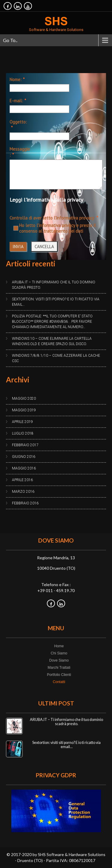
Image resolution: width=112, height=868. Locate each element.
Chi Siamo (59, 653)
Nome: (16, 79)
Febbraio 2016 (25, 503)
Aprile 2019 (22, 422)
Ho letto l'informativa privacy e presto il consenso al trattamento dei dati (55, 228)
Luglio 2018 (23, 433)
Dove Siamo (59, 660)
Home (59, 646)
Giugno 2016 (24, 457)
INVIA (18, 247)
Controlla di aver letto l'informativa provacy (52, 218)
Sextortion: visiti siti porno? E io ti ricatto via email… (56, 302)
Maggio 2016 (24, 468)
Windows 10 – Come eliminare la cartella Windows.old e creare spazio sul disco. (52, 341)
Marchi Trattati (59, 668)
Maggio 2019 (24, 410)
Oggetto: (18, 122)
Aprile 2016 (22, 480)
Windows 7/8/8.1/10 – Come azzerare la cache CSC (56, 358)
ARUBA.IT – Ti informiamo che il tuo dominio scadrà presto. (54, 285)
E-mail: (16, 101)
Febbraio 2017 (25, 445)
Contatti (59, 682)
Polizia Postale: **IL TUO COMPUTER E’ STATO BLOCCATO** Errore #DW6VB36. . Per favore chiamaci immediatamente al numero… (52, 322)
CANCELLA (44, 247)
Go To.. (10, 40)
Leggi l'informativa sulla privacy (46, 200)
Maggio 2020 (24, 399)
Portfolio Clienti (59, 675)
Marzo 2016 (23, 492)
